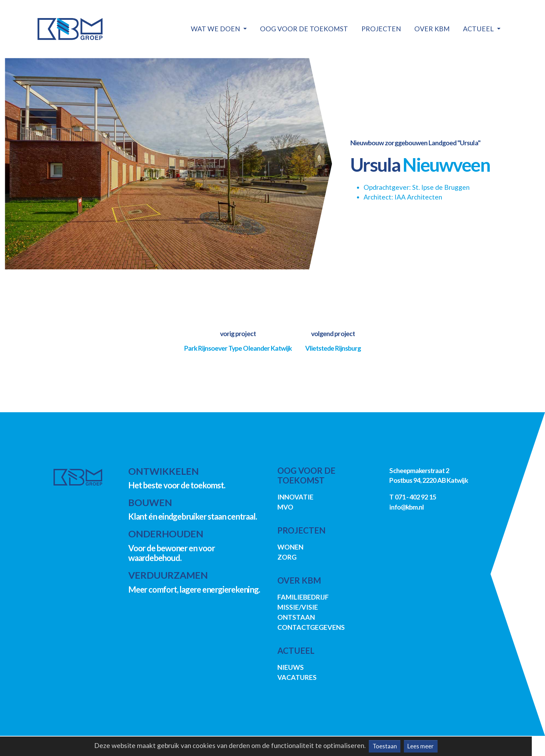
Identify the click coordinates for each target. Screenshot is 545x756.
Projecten (381, 29)
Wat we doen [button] (216, 29)
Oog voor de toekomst (304, 29)
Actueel (296, 651)
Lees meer (421, 746)
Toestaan (385, 746)
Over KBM (432, 29)
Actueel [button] (479, 29)
